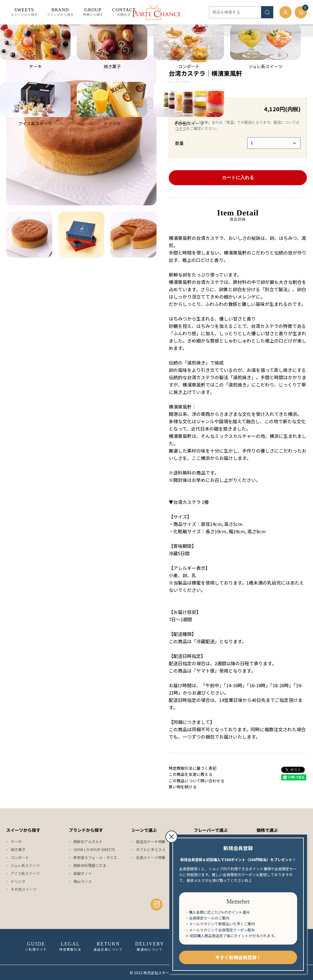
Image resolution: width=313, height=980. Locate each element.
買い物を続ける (183, 787)
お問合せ (124, 12)
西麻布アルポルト (88, 841)
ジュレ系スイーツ (25, 865)
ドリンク (18, 881)
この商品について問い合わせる (197, 781)
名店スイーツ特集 (151, 857)
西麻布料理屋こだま (90, 865)
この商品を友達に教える (191, 774)
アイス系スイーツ (25, 873)
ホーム (12, 30)
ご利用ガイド (36, 946)
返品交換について (108, 946)
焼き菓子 (18, 849)
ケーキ (30, 30)
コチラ (181, 128)
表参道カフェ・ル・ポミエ (95, 857)
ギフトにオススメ (151, 849)
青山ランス (83, 881)
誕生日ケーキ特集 (151, 841)
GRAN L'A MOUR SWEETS (94, 849)
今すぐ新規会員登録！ (238, 957)
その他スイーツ (24, 889)
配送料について (150, 946)
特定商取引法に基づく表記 (193, 768)
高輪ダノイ (83, 873)
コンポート (20, 857)
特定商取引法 (70, 946)
